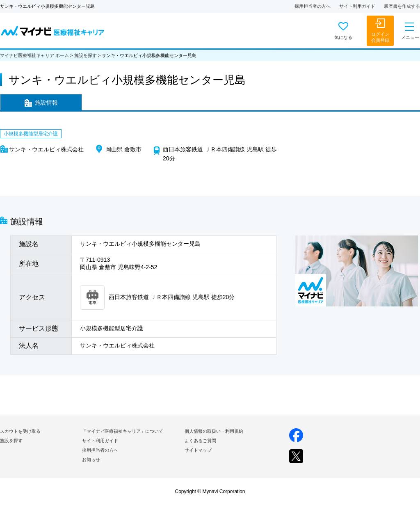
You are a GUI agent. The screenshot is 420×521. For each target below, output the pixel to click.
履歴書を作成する (402, 6)
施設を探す (86, 55)
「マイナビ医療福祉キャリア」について (123, 431)
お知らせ (91, 459)
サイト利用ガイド (357, 6)
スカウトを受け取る (20, 431)
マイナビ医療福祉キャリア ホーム (34, 55)
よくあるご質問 (200, 441)
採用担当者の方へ (313, 6)
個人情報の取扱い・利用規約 (214, 431)
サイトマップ (198, 450)
